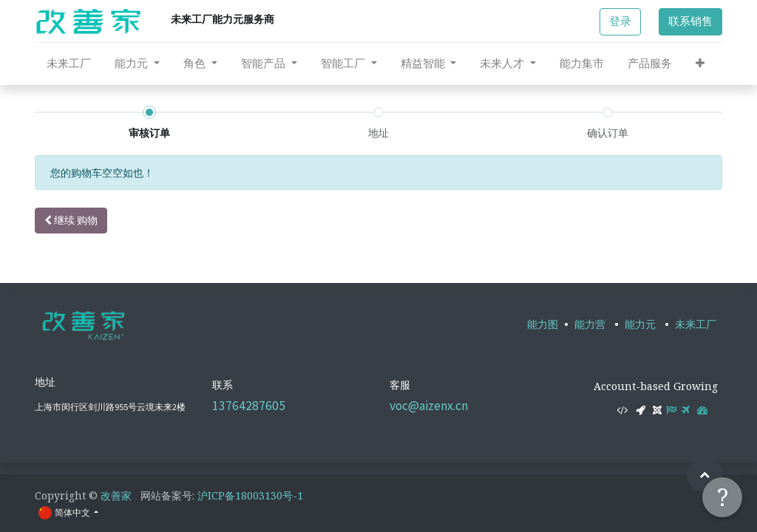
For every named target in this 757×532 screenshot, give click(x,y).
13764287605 (249, 406)
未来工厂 (696, 324)
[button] (700, 63)
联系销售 (690, 21)
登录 (620, 21)
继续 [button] (71, 220)
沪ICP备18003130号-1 (250, 495)
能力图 (543, 324)
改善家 (116, 495)
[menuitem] (69, 63)
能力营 (590, 324)
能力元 (640, 324)
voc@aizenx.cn (429, 406)
